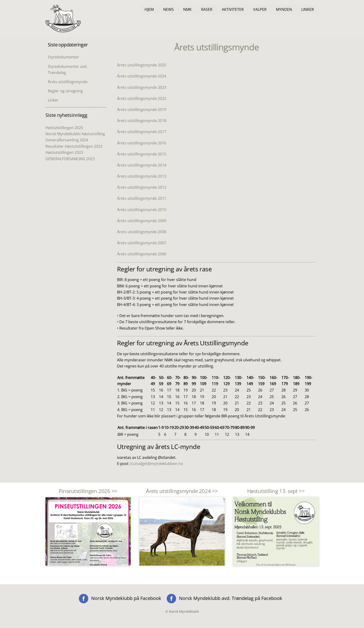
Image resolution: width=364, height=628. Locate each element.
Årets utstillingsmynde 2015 (142, 154)
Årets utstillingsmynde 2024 (142, 76)
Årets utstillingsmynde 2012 (142, 187)
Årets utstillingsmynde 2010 (142, 210)
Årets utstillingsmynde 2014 (142, 165)
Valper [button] (260, 9)
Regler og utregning (65, 91)
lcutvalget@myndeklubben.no (157, 464)
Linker (308, 9)
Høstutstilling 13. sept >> (276, 491)
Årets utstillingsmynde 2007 (142, 243)
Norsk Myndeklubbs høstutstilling (75, 134)
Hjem (149, 9)
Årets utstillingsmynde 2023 (142, 87)
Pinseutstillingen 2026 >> (88, 491)
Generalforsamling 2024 (67, 140)
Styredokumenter (63, 57)
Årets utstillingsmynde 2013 (142, 176)
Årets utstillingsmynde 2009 (142, 221)
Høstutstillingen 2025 (64, 128)
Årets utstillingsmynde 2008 (142, 232)
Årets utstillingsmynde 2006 (142, 254)
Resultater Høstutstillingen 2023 (74, 146)
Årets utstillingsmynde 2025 (142, 65)
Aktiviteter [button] (233, 9)
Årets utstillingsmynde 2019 (142, 110)
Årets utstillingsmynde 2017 (142, 132)
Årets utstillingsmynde (68, 82)
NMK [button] (187, 9)
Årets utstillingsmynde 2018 (142, 121)
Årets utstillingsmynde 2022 (142, 98)
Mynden (284, 9)
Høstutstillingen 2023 (64, 152)
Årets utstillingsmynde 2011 (142, 198)
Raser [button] (207, 9)
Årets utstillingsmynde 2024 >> (182, 491)
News (168, 9)
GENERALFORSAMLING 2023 (70, 159)
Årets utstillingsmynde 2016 (142, 143)
